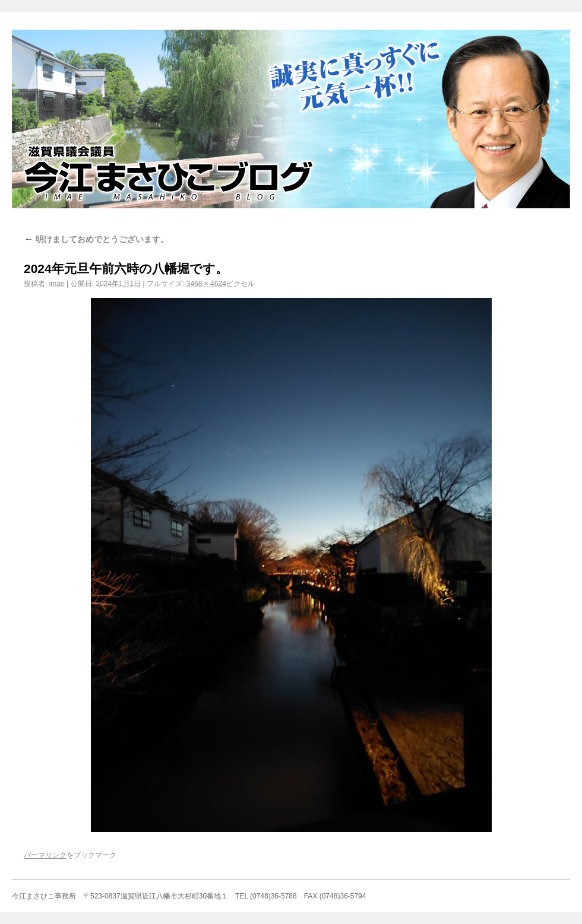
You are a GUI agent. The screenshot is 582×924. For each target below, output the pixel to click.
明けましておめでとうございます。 (96, 239)
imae (57, 284)
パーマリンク (45, 855)
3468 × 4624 (206, 284)
